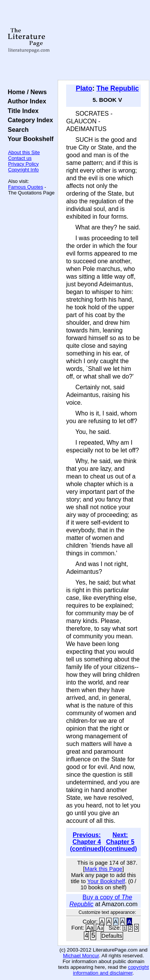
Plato (84, 88)
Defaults (112, 936)
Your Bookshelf (29, 139)
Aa (90, 928)
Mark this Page (103, 869)
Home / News (26, 92)
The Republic (118, 88)
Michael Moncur (81, 956)
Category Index (29, 120)
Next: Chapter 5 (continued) (120, 842)
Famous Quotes (26, 187)
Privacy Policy (23, 164)
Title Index (21, 111)
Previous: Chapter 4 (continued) (87, 842)
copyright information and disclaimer (111, 970)
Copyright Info (23, 170)
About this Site (24, 152)
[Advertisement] (103, 40)
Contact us (20, 158)
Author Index (25, 101)
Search (16, 130)
